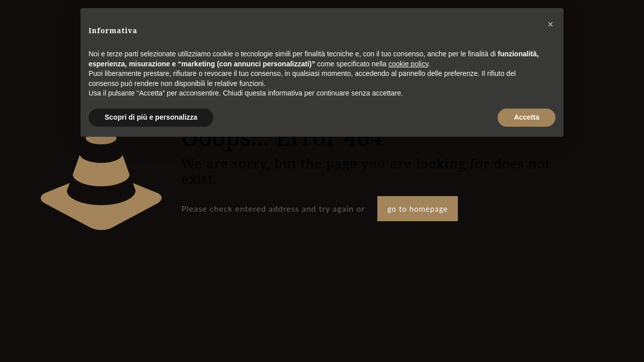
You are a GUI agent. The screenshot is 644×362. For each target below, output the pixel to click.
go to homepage (418, 209)
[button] (550, 24)
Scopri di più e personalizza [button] (151, 117)
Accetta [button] (527, 117)
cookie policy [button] (408, 64)
